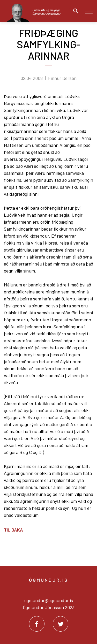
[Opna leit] (74, 11)
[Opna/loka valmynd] (89, 11)
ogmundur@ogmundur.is (49, 600)
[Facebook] (37, 624)
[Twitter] (61, 624)
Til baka (13, 530)
